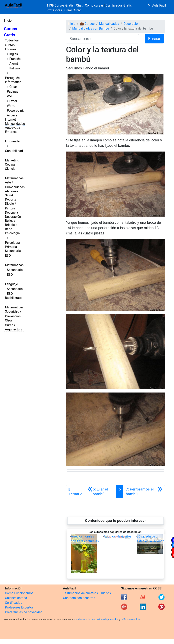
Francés (15, 59)
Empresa (11, 132)
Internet (10, 119)
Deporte (11, 199)
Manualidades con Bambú (91, 28)
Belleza (10, 221)
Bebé (9, 229)
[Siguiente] (144, 492)
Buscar (154, 39)
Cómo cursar (94, 5)
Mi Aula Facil (157, 5)
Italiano (15, 68)
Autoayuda (13, 128)
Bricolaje (11, 225)
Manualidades (15, 124)
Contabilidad (14, 151)
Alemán (15, 64)
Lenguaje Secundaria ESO (14, 289)
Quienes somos (16, 598)
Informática (13, 82)
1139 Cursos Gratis (61, 5)
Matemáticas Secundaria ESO (14, 270)
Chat (79, 5)
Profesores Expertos (19, 607)
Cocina (10, 165)
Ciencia (10, 169)
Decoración (13, 217)
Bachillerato (13, 298)
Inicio (8, 21)
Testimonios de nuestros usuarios (87, 593)
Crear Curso (73, 10)
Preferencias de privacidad (24, 612)
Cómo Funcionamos (19, 593)
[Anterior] (101, 492)
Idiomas (11, 49)
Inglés (14, 54)
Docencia (12, 213)
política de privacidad (107, 620)
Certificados (14, 603)
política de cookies (131, 620)
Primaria (11, 247)
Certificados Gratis (119, 5)
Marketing (12, 160)
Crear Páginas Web (13, 92)
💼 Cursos (87, 24)
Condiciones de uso (85, 620)
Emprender (13, 141)
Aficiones (12, 191)
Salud (9, 195)
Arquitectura (14, 329)
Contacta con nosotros (79, 598)
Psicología (12, 233)
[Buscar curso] (102, 39)
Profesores (54, 10)
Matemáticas (14, 178)
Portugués (12, 78)
